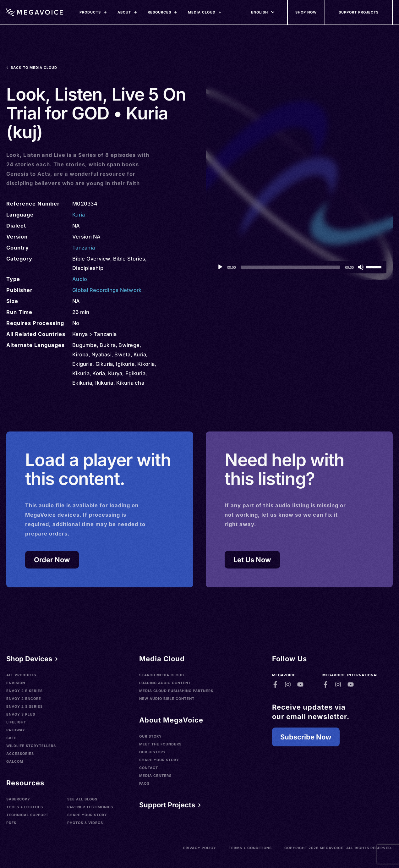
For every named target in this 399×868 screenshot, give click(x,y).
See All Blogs (82, 799)
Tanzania (84, 248)
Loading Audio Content (165, 683)
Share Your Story (87, 815)
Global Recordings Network (107, 290)
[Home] (35, 12)
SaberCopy (18, 799)
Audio (80, 279)
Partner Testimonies (90, 807)
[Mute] (361, 267)
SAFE (11, 738)
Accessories (20, 754)
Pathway (16, 730)
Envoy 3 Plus (21, 714)
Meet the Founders (160, 744)
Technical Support (27, 815)
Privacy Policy (200, 848)
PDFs (11, 823)
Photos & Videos (85, 823)
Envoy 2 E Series (25, 691)
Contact (149, 768)
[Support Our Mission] (359, 12)
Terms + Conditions (250, 848)
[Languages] (260, 12)
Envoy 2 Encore (24, 699)
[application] (299, 267)
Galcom (15, 761)
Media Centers (155, 776)
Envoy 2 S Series (25, 706)
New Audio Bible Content (167, 699)
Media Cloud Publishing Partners (176, 691)
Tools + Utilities (25, 807)
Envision (16, 683)
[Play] (220, 267)
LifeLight (16, 722)
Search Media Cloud (162, 675)
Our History (153, 752)
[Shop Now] (306, 12)
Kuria (79, 215)
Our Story (150, 736)
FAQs (144, 783)
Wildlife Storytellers (31, 746)
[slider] (291, 267)
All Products (21, 675)
